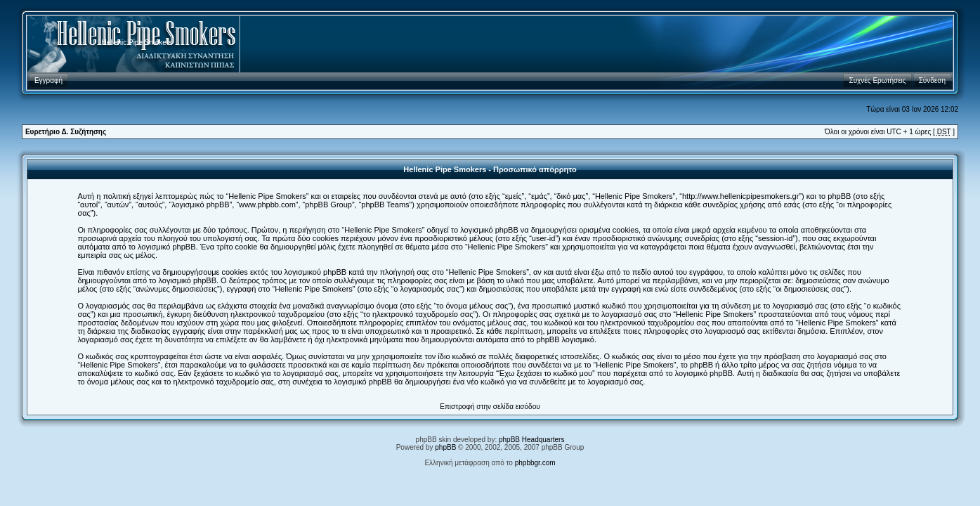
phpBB (445, 447)
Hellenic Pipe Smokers (137, 43)
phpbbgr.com (535, 463)
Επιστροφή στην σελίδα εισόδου (490, 407)
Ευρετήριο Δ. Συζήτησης (66, 132)
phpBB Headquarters (531, 440)
